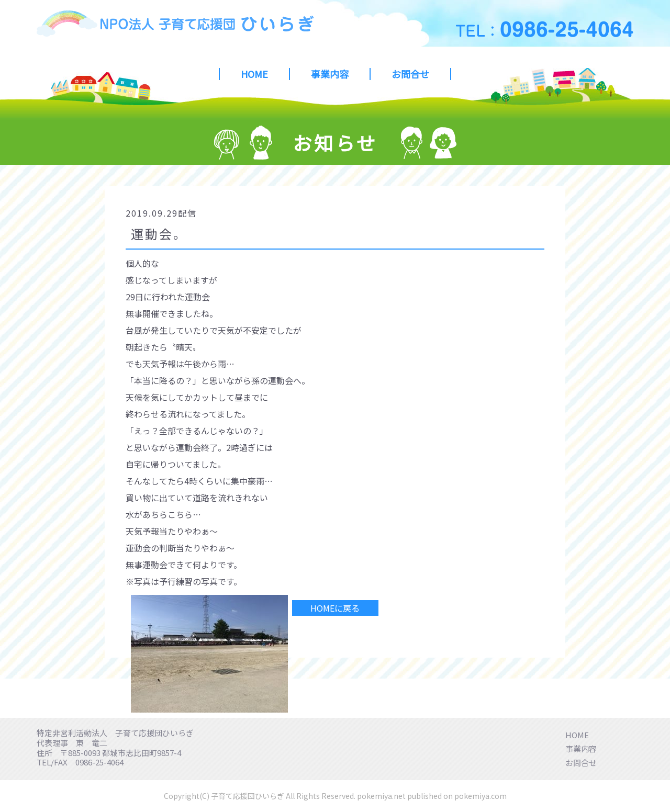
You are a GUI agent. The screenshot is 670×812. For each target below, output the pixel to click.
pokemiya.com (481, 796)
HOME (254, 74)
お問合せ (410, 74)
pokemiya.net (381, 796)
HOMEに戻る (335, 608)
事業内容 (330, 74)
